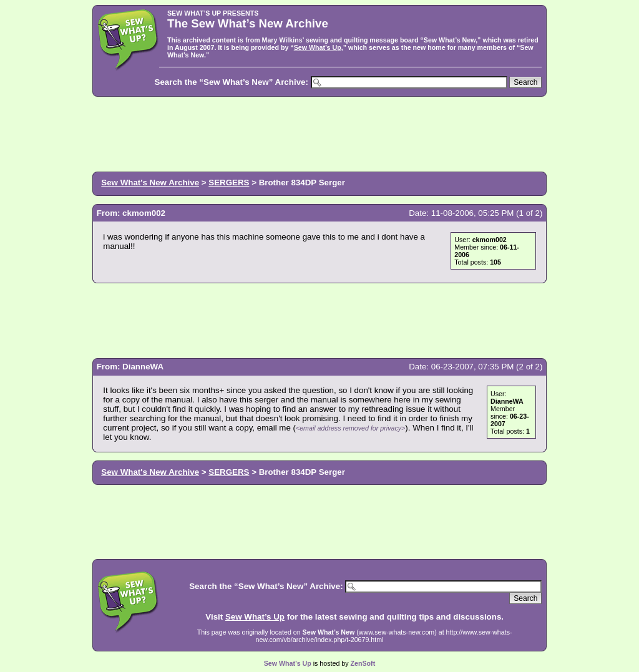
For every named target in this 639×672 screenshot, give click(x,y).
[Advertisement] (319, 133)
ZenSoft (363, 663)
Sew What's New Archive (150, 183)
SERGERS (229, 183)
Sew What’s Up (318, 47)
